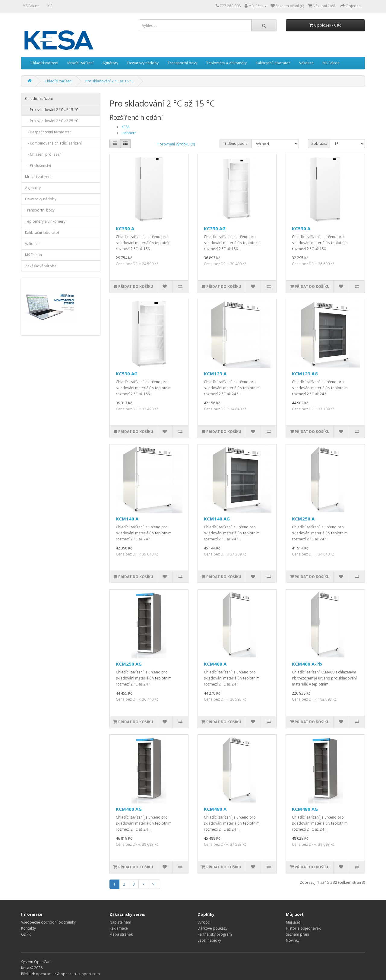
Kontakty (28, 928)
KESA (126, 127)
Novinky (293, 940)
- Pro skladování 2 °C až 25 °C (52, 121)
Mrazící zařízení (80, 63)
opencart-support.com (80, 974)
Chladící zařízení (44, 63)
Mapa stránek (121, 934)
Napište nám (120, 922)
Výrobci (204, 922)
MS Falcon (31, 6)
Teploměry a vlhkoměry (226, 63)
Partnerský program (215, 934)
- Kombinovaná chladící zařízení (53, 143)
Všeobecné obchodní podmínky (48, 922)
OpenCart (43, 962)
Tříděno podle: (236, 143)
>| (154, 884)
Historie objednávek (303, 928)
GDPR (26, 934)
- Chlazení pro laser (43, 154)
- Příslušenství (38, 165)
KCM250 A (303, 519)
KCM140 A (127, 519)
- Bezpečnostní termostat (48, 132)
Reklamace (119, 928)
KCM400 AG (129, 809)
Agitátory (110, 63)
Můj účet (293, 922)
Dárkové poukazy (212, 928)
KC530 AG (127, 374)
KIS (50, 6)
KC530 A (301, 228)
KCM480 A (215, 809)
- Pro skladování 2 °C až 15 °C (52, 110)
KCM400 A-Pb (307, 664)
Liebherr (129, 133)
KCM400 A (215, 664)
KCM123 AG (305, 374)
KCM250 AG (129, 664)
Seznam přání (297, 934)
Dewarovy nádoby (143, 63)
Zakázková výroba (41, 266)
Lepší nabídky (209, 940)
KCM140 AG (217, 519)
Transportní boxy (182, 63)
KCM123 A (215, 374)
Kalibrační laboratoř (273, 63)
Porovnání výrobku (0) (176, 144)
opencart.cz (46, 974)
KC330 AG (215, 228)
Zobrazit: (319, 143)
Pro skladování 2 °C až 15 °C (110, 81)
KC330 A (125, 228)
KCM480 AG (305, 809)
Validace (306, 63)
